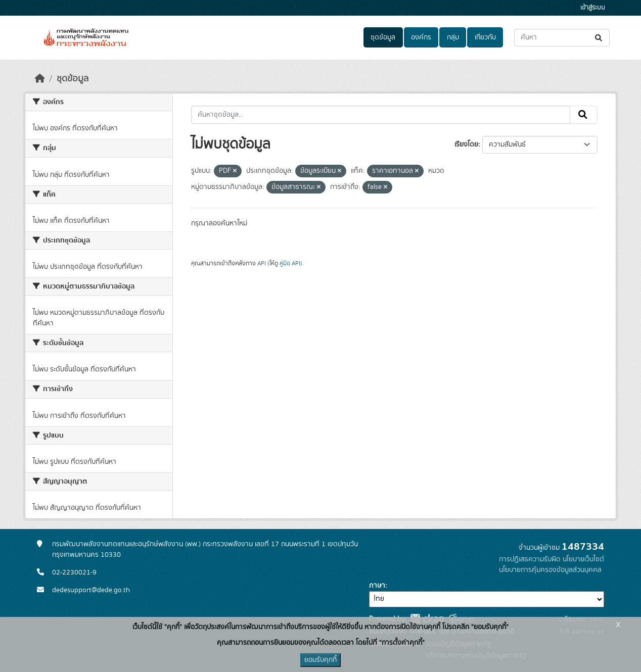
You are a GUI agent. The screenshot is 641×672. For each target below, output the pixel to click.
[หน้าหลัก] (40, 79)
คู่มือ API (290, 263)
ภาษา (377, 586)
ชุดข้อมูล (383, 37)
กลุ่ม (453, 37)
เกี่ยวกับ (485, 37)
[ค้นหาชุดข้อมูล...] (562, 38)
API (262, 263)
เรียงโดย (466, 145)
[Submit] (599, 38)
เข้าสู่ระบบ (593, 8)
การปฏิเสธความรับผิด (530, 559)
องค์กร (421, 37)
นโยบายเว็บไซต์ (583, 559)
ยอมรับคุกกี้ (320, 660)
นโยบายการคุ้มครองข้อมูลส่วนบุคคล (550, 570)
